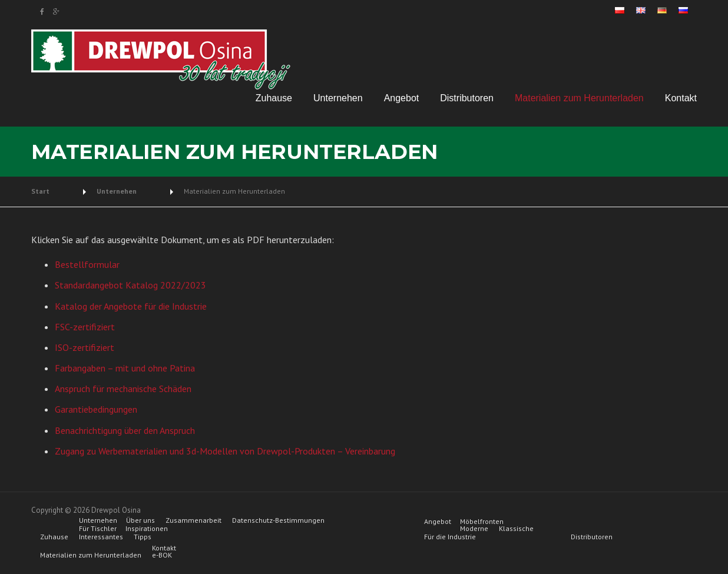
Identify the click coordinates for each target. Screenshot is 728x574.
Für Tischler (98, 529)
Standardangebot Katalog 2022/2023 (130, 285)
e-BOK (162, 555)
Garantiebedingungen (96, 409)
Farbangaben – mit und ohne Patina (125, 368)
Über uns (140, 520)
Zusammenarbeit (193, 520)
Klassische (516, 529)
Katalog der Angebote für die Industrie (131, 306)
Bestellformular (87, 264)
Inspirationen (147, 529)
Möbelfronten (482, 522)
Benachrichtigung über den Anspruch (125, 430)
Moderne (474, 529)
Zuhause (274, 98)
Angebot (402, 98)
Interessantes (101, 537)
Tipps (143, 537)
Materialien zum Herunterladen (579, 98)
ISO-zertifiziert (85, 347)
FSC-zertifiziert (85, 327)
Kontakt (681, 98)
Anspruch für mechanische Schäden (123, 389)
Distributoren (467, 98)
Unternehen (338, 98)
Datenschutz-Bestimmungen (278, 520)
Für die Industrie (450, 537)
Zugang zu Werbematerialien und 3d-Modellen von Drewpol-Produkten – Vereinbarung (225, 451)
